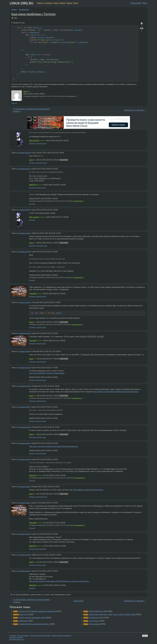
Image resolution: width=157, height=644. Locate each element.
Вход (145, 3)
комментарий (24, 153)
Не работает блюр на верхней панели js (34, 624)
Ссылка (14, 103)
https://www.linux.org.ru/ (17, 639)
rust (16, 18)
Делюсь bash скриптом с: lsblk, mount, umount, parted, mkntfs (112, 614)
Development (24, 10)
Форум (62, 3)
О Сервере (13, 636)
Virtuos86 (33, 294)
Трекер (69, 3)
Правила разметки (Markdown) (61, 636)
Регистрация (136, 3)
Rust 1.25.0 (24, 614)
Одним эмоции (94, 624)
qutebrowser (23, 621)
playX (26, 91)
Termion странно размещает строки (32, 618)
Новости (40, 3)
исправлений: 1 (78, 201)
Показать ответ (35, 144)
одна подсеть (94, 621)
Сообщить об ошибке (16, 637)
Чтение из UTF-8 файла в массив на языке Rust (37, 611)
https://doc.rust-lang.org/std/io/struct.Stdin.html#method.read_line (53, 446)
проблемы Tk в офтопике (134, 110)
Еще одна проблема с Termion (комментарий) (47, 373)
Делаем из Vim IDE (96, 618)
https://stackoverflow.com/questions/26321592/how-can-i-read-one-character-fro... (60, 581)
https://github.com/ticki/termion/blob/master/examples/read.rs (116, 392)
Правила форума (23, 636)
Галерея (48, 3)
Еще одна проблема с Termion (33, 14)
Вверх (145, 636)
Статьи (56, 3)
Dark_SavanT (34, 141)
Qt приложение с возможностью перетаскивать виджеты (32, 110)
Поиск (76, 3)
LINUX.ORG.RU (22, 3)
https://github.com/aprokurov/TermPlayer (88, 490)
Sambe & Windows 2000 (98, 611)
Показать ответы (35, 163)
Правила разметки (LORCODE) (40, 636)
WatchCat (33, 185)
